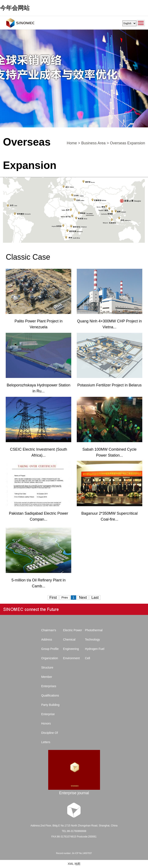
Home (72, 143)
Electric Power (72, 630)
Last (95, 598)
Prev (65, 597)
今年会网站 (15, 8)
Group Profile (50, 649)
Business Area (93, 143)
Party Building (50, 705)
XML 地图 (74, 864)
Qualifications (50, 695)
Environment (71, 658)
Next (83, 598)
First (53, 598)
